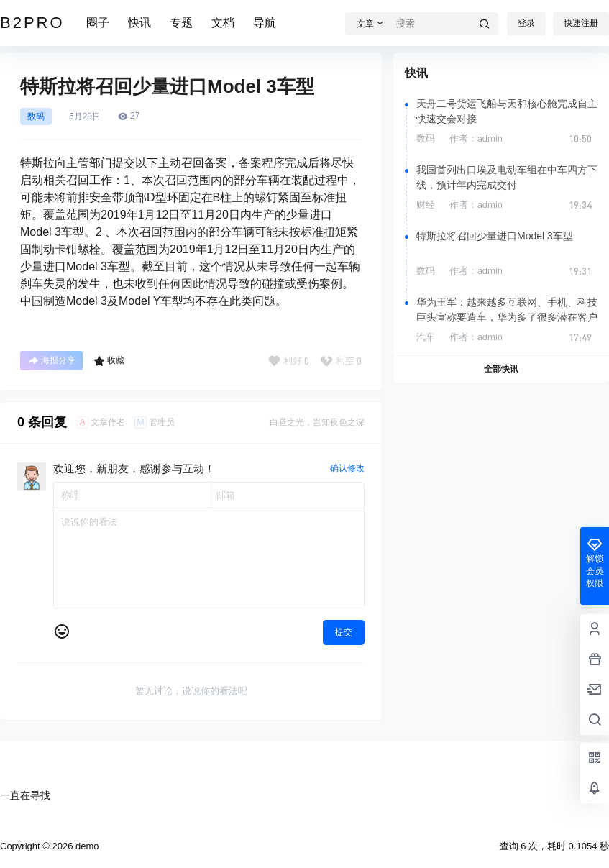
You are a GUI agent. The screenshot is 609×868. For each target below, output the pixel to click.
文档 (223, 23)
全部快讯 (501, 369)
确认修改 (347, 468)
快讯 (139, 23)
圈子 (98, 23)
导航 (265, 23)
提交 (344, 632)
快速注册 (581, 23)
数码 (36, 117)
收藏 (109, 361)
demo (86, 846)
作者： (476, 138)
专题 (181, 23)
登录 (526, 23)
